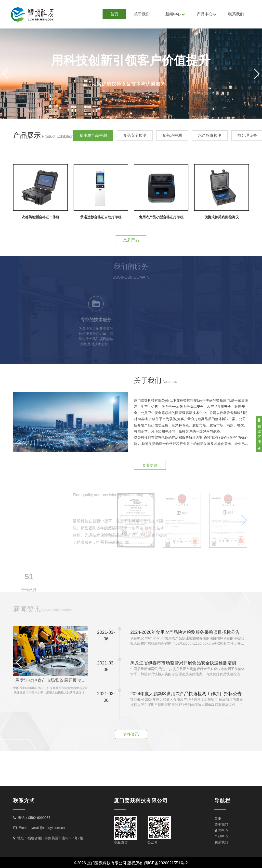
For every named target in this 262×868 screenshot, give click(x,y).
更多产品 (131, 240)
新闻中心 (173, 14)
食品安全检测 (135, 135)
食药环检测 (172, 135)
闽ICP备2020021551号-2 (166, 863)
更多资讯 (131, 734)
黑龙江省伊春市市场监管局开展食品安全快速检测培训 (52, 680)
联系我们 (236, 14)
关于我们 (142, 14)
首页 (114, 14)
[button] (131, 113)
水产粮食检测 (210, 135)
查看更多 (150, 465)
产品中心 (205, 14)
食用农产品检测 (93, 135)
